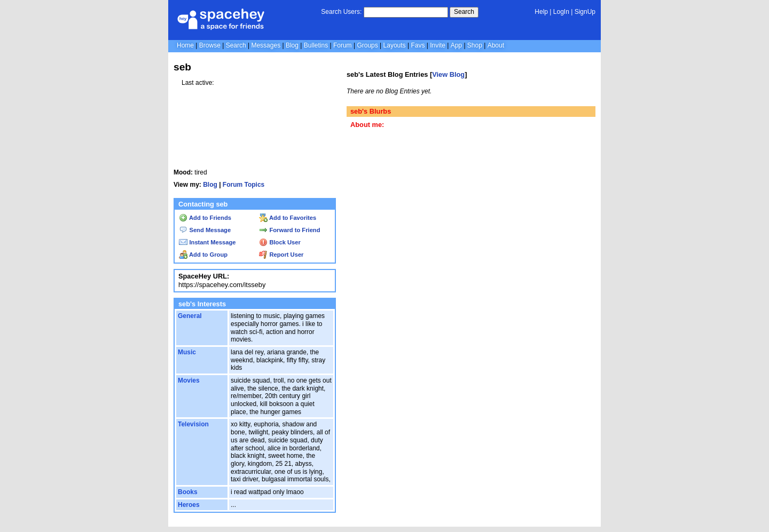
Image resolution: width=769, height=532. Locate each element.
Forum (343, 45)
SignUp (585, 12)
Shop (475, 45)
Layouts (395, 45)
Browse (210, 45)
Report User (281, 255)
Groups (367, 45)
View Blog (448, 74)
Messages (266, 45)
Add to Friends (205, 218)
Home (185, 45)
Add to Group (203, 255)
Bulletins (316, 45)
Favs (418, 45)
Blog (292, 45)
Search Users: (341, 12)
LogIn (561, 12)
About (496, 45)
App (456, 45)
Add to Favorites (288, 218)
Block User (280, 242)
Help (541, 12)
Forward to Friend (289, 230)
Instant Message (207, 242)
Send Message (205, 230)
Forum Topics (244, 185)
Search (464, 12)
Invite (438, 45)
